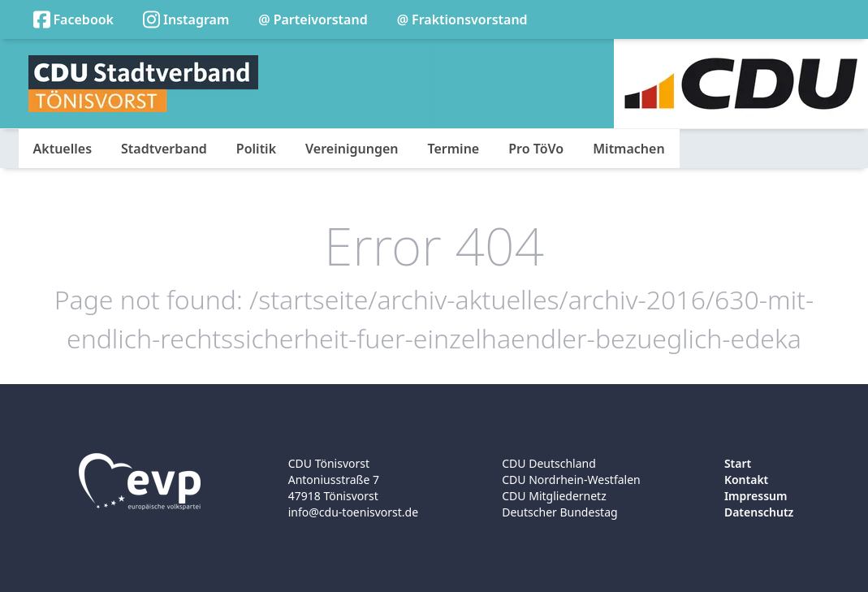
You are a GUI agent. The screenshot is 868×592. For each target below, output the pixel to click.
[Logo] (143, 84)
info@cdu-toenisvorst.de (353, 512)
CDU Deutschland (549, 463)
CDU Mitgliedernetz (554, 496)
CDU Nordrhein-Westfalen (571, 480)
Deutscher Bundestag (559, 512)
